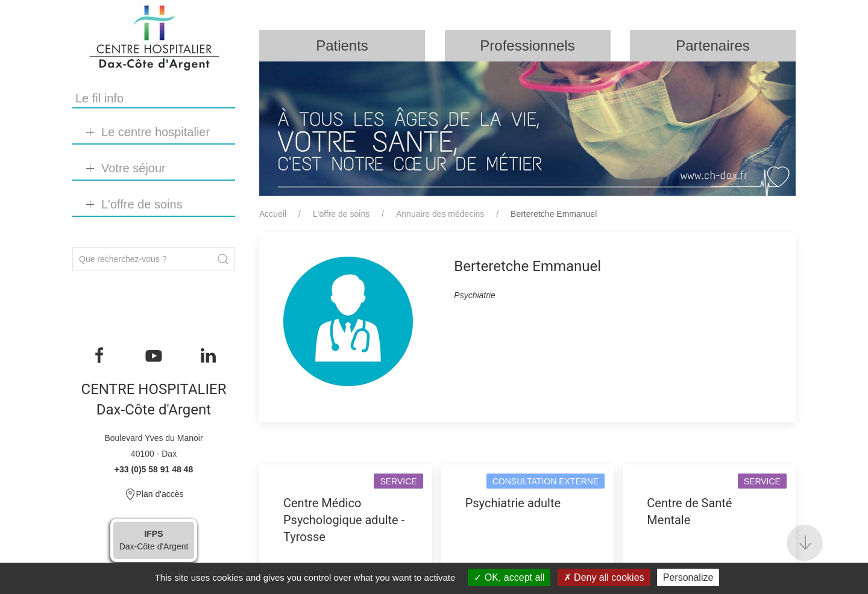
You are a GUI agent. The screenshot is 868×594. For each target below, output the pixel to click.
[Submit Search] (223, 259)
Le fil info (99, 98)
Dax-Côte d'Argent (154, 540)
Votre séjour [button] (134, 168)
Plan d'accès (154, 495)
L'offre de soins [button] (142, 204)
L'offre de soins (341, 214)
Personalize (688, 577)
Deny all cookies (604, 577)
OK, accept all (509, 577)
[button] (805, 543)
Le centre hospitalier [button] (156, 132)
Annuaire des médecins (440, 214)
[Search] (154, 259)
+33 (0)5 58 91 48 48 (154, 469)
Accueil (273, 214)
